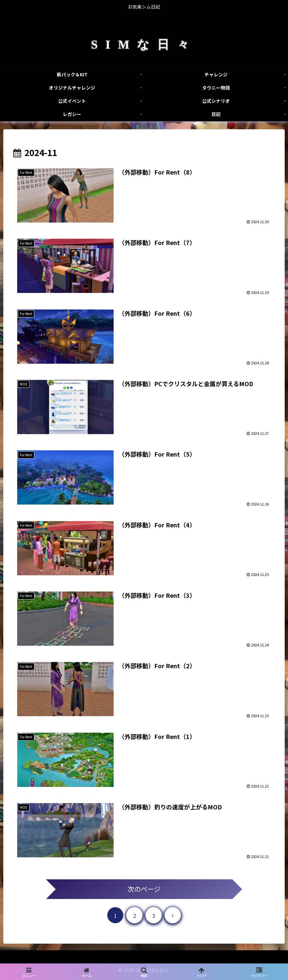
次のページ (144, 889)
